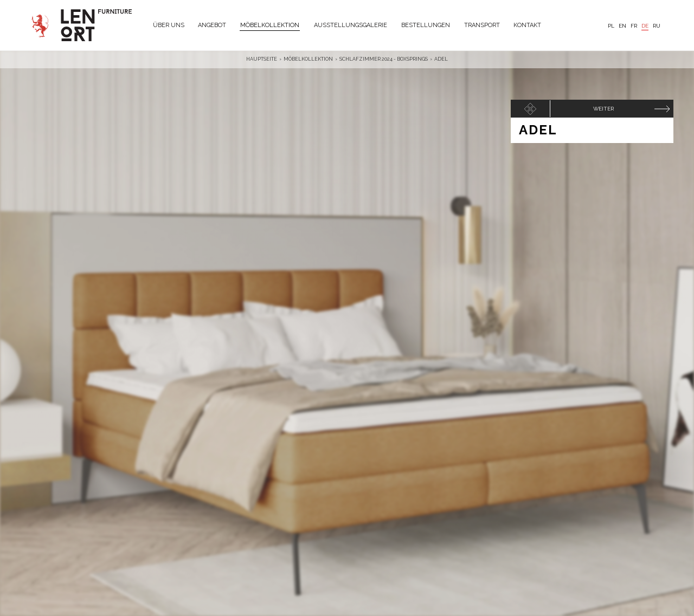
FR (634, 26)
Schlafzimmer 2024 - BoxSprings (384, 59)
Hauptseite (262, 59)
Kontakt (527, 25)
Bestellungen (426, 25)
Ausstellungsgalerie (351, 25)
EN (622, 26)
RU (657, 26)
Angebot (212, 25)
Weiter (603, 109)
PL (611, 26)
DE (645, 26)
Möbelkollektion (270, 25)
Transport (482, 25)
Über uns (169, 25)
